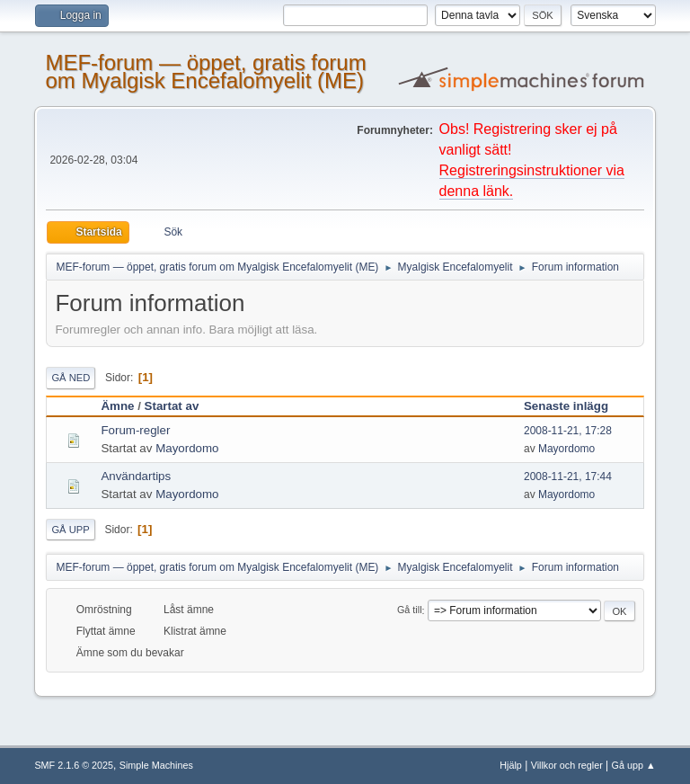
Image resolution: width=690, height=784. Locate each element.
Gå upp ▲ (634, 765)
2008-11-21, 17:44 (568, 477)
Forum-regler (135, 430)
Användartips (136, 476)
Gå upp (70, 530)
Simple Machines (156, 765)
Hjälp (511, 765)
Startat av (172, 406)
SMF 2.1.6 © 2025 (74, 765)
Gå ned (71, 378)
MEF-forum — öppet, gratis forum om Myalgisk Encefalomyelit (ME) (205, 71)
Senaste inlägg (574, 406)
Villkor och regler (567, 765)
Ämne (117, 406)
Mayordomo (187, 448)
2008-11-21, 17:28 (568, 431)
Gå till (410, 610)
